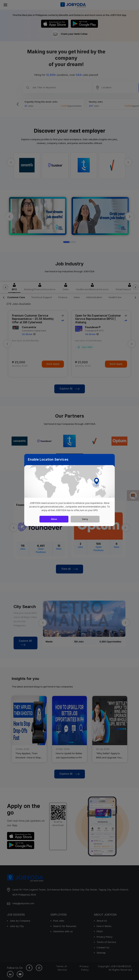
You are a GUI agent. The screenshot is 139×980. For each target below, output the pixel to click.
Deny (85, 519)
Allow (54, 519)
